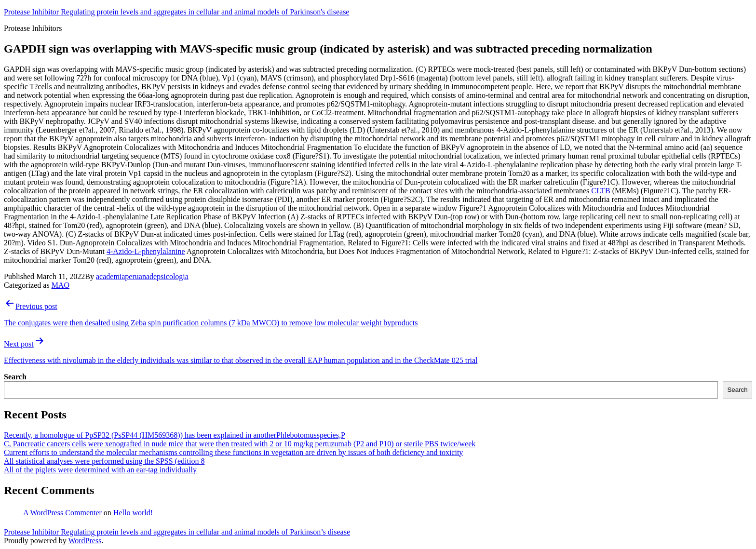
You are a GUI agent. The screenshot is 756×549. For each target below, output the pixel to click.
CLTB (601, 191)
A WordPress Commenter (62, 513)
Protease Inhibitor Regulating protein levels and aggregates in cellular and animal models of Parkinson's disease (176, 12)
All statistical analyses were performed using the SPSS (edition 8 (104, 461)
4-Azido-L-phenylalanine (146, 251)
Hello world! (133, 513)
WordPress (85, 541)
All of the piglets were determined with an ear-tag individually (100, 470)
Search (15, 377)
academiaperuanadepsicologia (142, 276)
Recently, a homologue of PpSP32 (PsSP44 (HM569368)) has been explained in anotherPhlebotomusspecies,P (175, 435)
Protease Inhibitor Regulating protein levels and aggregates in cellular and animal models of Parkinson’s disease (177, 532)
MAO (61, 285)
